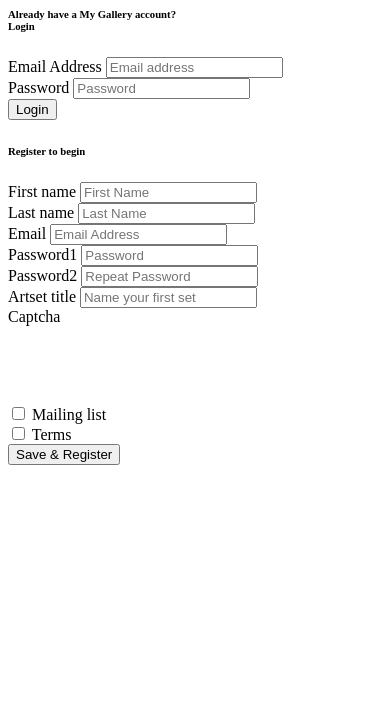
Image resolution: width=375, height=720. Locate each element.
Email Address (55, 66)
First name (42, 191)
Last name (41, 212)
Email (27, 233)
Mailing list (69, 414)
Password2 (42, 275)
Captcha (34, 316)
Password (38, 87)
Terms (52, 434)
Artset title (42, 296)
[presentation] (160, 365)
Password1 (42, 254)
